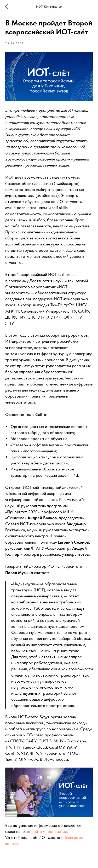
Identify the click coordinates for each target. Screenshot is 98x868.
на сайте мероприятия (46, 831)
